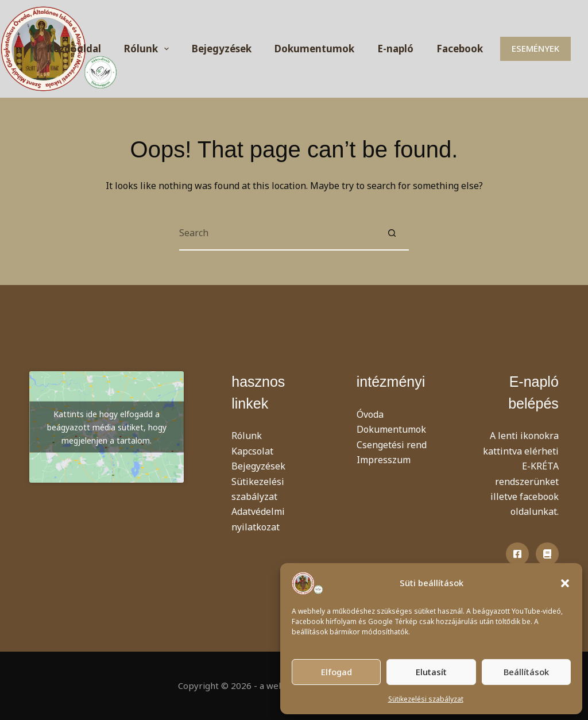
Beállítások (526, 672)
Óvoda (370, 414)
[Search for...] (277, 233)
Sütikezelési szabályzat (426, 699)
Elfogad (336, 672)
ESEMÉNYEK (535, 48)
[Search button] (392, 233)
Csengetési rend (392, 445)
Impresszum (384, 460)
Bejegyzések (222, 49)
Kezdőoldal (73, 49)
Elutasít (431, 672)
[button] (565, 583)
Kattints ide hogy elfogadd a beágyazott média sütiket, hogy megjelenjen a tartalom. (107, 427)
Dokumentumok (314, 49)
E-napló (395, 49)
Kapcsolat (252, 451)
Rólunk (149, 49)
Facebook (460, 49)
